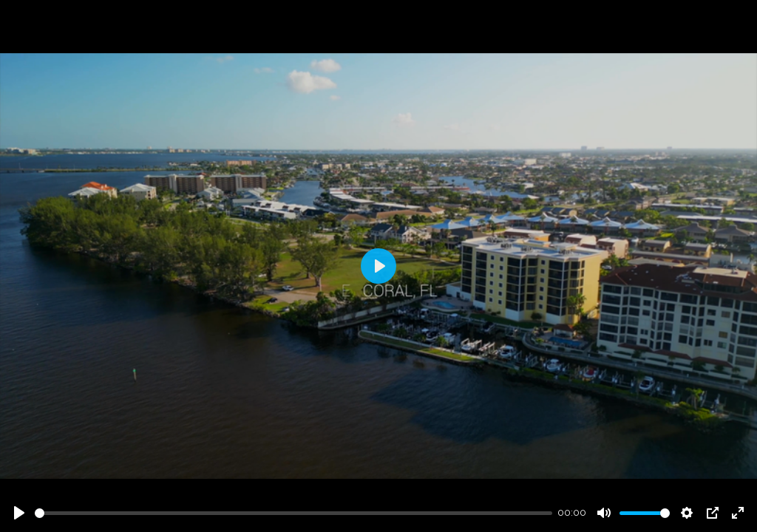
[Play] (19, 513)
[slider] (293, 513)
